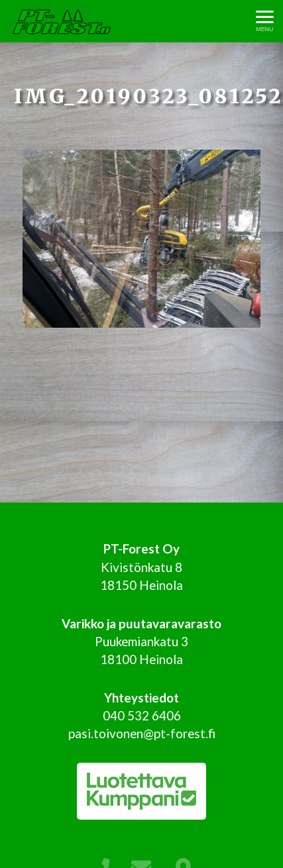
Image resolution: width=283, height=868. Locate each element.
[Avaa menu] (265, 22)
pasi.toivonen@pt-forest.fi (142, 733)
